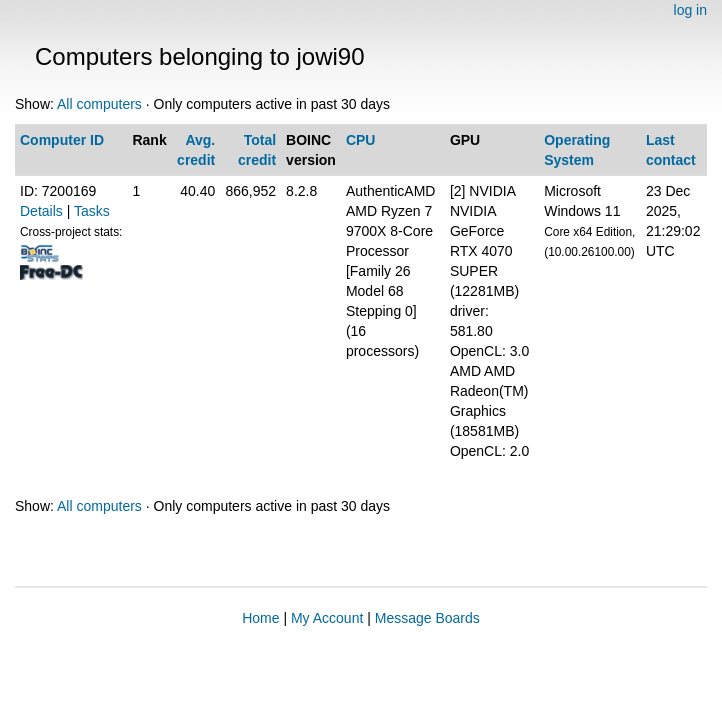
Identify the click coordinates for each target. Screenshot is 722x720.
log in (690, 10)
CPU (361, 140)
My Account (327, 618)
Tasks (92, 211)
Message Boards (427, 618)
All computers (99, 104)
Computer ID (62, 140)
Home (260, 618)
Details (41, 211)
